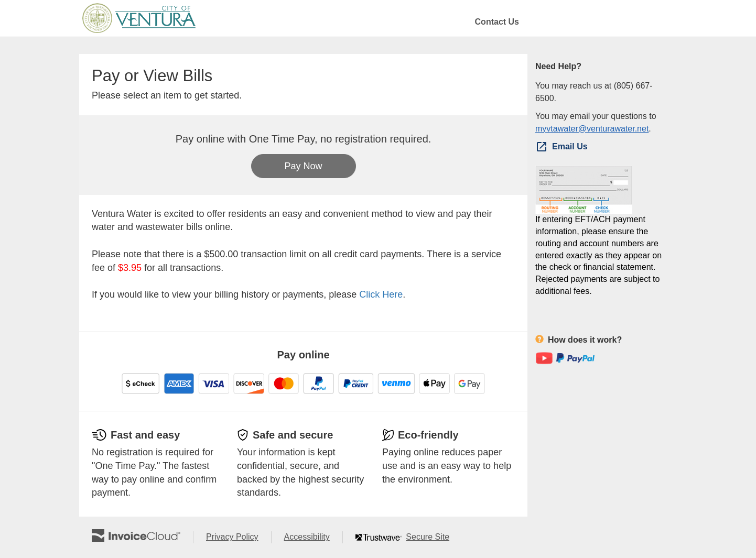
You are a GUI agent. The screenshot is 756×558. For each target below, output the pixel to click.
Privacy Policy (239, 537)
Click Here (381, 294)
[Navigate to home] (139, 18)
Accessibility (313, 537)
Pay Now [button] (303, 166)
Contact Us (497, 22)
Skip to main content (3, 18)
